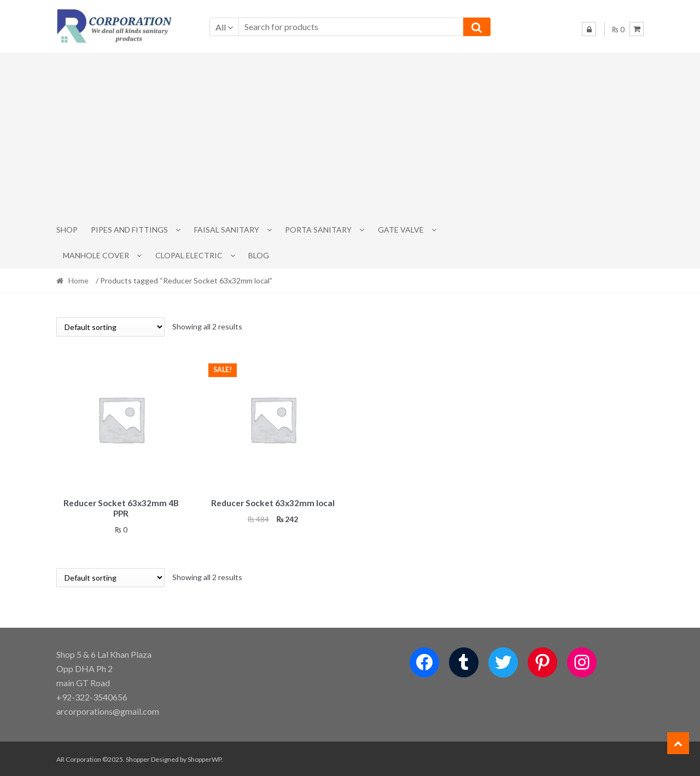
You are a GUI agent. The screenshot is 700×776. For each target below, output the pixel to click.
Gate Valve (401, 230)
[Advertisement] (350, 135)
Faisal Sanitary (227, 230)
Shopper (138, 758)
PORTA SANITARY (318, 230)
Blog (259, 255)
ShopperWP (205, 758)
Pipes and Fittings (129, 230)
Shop (67, 230)
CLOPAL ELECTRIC (189, 255)
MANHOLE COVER (96, 255)
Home (78, 280)
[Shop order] (110, 327)
